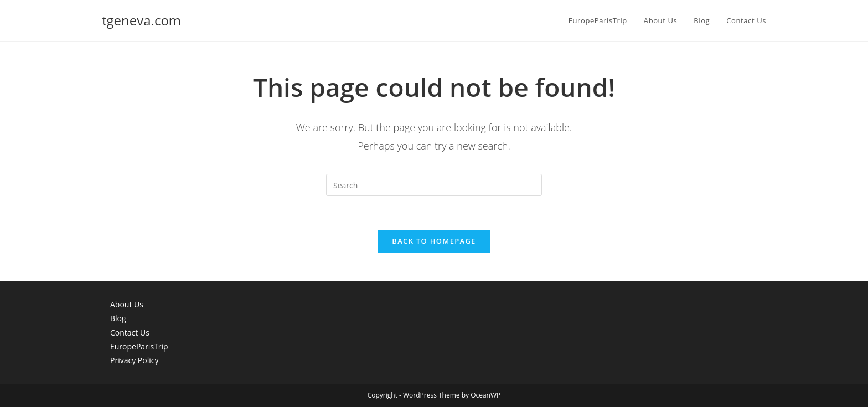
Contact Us (130, 333)
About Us (127, 304)
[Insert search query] (434, 185)
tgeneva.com (141, 20)
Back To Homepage (434, 241)
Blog (118, 318)
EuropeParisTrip (139, 346)
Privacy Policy (134, 360)
